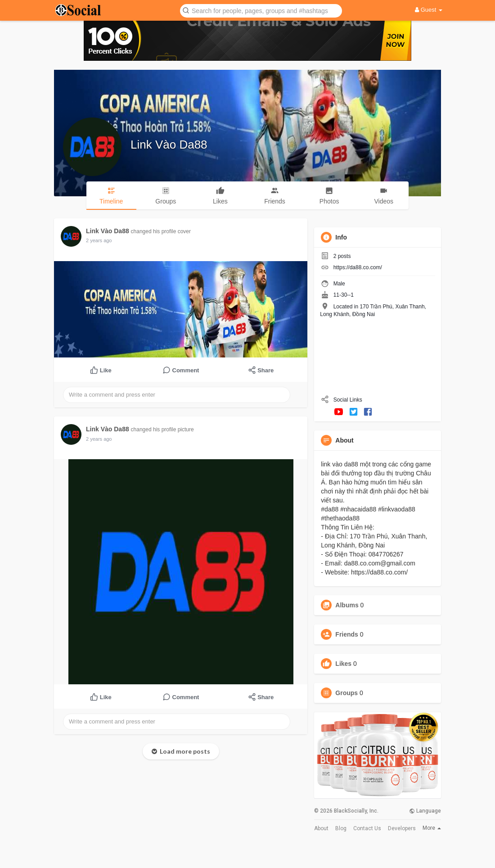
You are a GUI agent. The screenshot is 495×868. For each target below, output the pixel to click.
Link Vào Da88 (169, 145)
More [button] (432, 828)
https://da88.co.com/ (358, 267)
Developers (402, 828)
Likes (343, 664)
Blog (341, 828)
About (321, 828)
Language (425, 811)
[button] (261, 10)
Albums (347, 605)
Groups (346, 693)
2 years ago (99, 240)
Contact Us (367, 828)
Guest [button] (429, 10)
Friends (347, 634)
